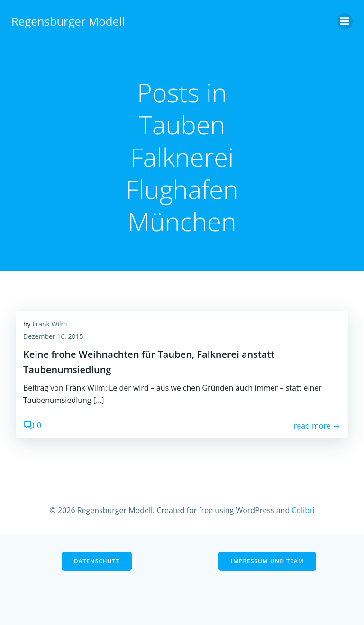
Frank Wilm (50, 324)
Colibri (303, 510)
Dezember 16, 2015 (53, 336)
